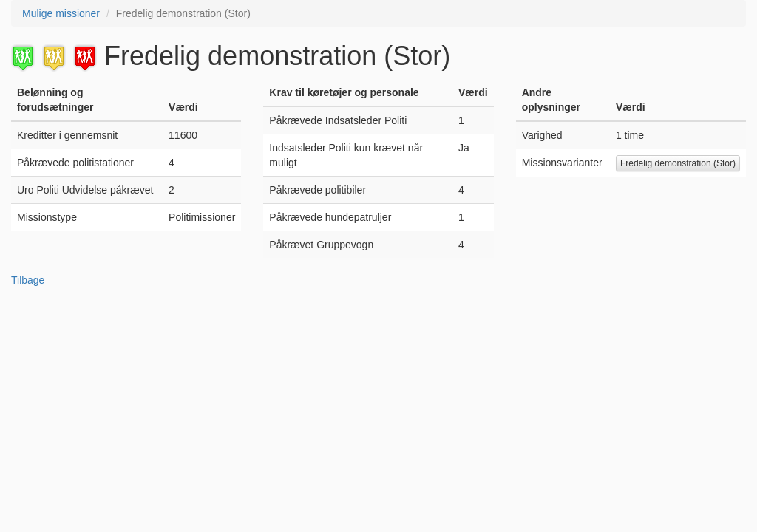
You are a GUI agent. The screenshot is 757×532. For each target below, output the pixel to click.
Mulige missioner (61, 13)
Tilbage (28, 280)
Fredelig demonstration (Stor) (678, 163)
